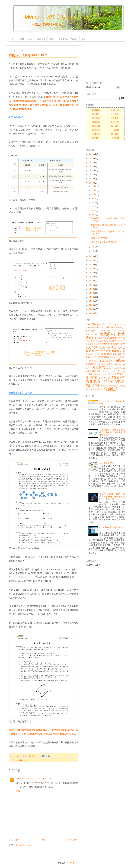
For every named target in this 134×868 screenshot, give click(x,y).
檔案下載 (63, 39)
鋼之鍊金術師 (112, 386)
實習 (106, 341)
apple (116, 324)
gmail (106, 327)
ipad (88, 331)
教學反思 (96, 114)
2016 (91, 265)
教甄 (115, 354)
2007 (91, 301)
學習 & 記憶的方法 (100, 238)
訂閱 (84, 39)
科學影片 (110, 364)
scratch (114, 331)
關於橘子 (96, 138)
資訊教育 (33, 756)
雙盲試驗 (92, 390)
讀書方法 (106, 378)
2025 (91, 158)
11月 (94, 190)
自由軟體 (115, 122)
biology (122, 324)
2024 (91, 163)
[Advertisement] (105, 62)
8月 (93, 203)
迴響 (22, 39)
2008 (91, 297)
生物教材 (91, 364)
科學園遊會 (101, 364)
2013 (91, 277)
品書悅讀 (96, 134)
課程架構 (97, 374)
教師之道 (115, 110)
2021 (91, 175)
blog (88, 327)
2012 (91, 281)
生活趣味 (115, 130)
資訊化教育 (118, 377)
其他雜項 (115, 134)
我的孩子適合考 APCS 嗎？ (104, 242)
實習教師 (113, 341)
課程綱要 (104, 374)
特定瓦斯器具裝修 (104, 357)
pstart (108, 331)
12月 (94, 186)
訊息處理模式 (106, 371)
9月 (93, 198)
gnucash (113, 327)
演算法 (93, 357)
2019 (91, 183)
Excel (88, 324)
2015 (91, 269)
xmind (96, 334)
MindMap (96, 324)
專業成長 (90, 344)
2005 (91, 309)
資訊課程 (96, 122)
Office (104, 324)
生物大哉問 (105, 361)
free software (97, 327)
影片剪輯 (115, 126)
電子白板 (100, 390)
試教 (90, 374)
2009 (91, 293)
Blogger (72, 863)
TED (110, 324)
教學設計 (94, 351)
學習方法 (90, 341)
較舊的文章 (73, 840)
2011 (91, 285)
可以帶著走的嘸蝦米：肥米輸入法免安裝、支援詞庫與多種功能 (112, 432)
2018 (91, 256)
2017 (91, 260)
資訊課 (74, 39)
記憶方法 (116, 371)
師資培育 (98, 344)
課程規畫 (113, 374)
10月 (94, 194)
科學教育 (96, 118)
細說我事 (115, 138)
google (121, 327)
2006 (91, 305)
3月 (93, 215)
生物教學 (115, 114)
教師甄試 (102, 354)
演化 (120, 354)
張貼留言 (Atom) (23, 845)
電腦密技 (96, 126)
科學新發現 (111, 368)
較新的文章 (15, 840)
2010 (91, 289)
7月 (93, 207)
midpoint (20, 779)
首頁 (13, 39)
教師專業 (117, 351)
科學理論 (119, 368)
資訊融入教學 (114, 381)
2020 (91, 179)
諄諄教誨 (115, 118)
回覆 (18, 791)
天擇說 (122, 338)
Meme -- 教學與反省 (48, 17)
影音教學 (115, 344)
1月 (93, 251)
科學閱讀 (96, 371)
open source (98, 330)
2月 (93, 247)
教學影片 (96, 130)
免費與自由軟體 (112, 334)
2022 (91, 171)
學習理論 (99, 341)
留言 (31, 39)
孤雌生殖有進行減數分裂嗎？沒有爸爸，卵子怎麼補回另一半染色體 (112, 497)
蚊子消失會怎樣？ (108, 463)
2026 (91, 154)
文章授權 (41, 39)
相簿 (52, 39)
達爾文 (103, 386)
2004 (91, 313)
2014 (91, 273)
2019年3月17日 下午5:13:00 (39, 779)
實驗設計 (121, 341)
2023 (91, 167)
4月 (93, 211)
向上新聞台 (102, 338)
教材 (109, 354)
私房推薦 (96, 110)
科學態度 (119, 364)
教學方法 (111, 348)
